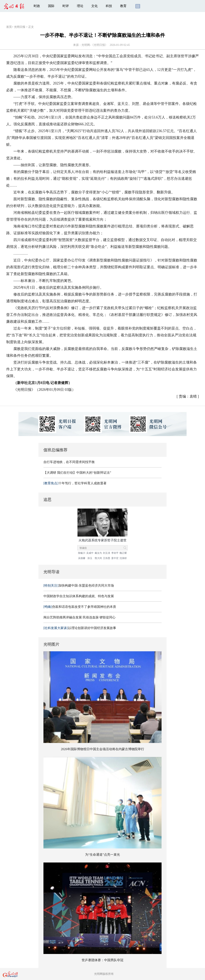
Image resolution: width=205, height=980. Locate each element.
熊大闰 (98, 558)
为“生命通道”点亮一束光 (102, 855)
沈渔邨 (123, 558)
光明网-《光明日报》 (95, 45)
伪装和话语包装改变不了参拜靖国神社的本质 (80, 607)
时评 (66, 6)
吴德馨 (82, 558)
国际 (51, 6)
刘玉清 (107, 553)
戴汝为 (98, 553)
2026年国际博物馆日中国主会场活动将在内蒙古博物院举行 (102, 749)
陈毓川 (82, 553)
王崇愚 (107, 558)
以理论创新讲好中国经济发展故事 (80, 628)
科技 (109, 6)
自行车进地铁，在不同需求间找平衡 (69, 462)
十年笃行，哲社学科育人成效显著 (75, 483)
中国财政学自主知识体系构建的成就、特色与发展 (79, 596)
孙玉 (90, 558)
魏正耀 (123, 553)
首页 (9, 27)
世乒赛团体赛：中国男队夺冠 (102, 960)
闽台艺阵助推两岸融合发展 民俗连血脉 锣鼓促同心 (79, 617)
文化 (94, 6)
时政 (37, 6)
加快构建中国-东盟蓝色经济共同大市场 (79, 585)
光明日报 (20, 27)
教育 (123, 6)
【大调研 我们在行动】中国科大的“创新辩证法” (77, 473)
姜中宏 (115, 558)
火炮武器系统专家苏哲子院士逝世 (102, 540)
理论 (80, 6)
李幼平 (115, 553)
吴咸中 (90, 553)
